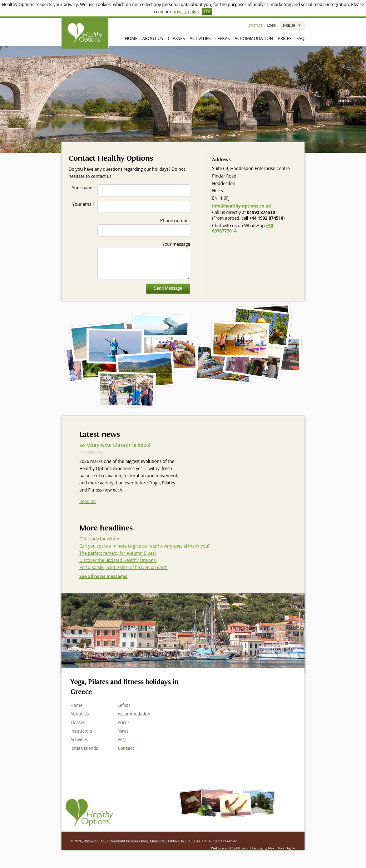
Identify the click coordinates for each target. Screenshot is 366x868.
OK (207, 12)
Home (131, 38)
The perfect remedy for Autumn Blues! (118, 553)
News (123, 731)
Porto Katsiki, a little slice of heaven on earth (123, 567)
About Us (153, 38)
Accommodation (254, 38)
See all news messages (103, 576)
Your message (144, 260)
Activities (200, 38)
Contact (256, 26)
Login (272, 26)
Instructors (81, 731)
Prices (285, 38)
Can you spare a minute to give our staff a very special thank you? (145, 546)
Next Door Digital (282, 848)
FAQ (300, 38)
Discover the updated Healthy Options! (118, 560)
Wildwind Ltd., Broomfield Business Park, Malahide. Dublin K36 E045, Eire (142, 841)
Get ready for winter (100, 539)
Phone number (144, 227)
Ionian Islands (84, 748)
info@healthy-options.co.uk (241, 206)
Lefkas (222, 38)
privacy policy (186, 12)
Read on (88, 501)
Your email (131, 207)
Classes (177, 38)
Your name (131, 190)
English (289, 26)
